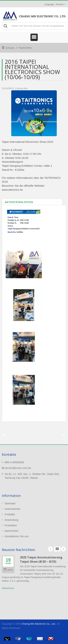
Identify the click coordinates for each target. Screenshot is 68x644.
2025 (8, 570)
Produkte (10, 514)
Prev (50, 549)
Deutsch (60, 4)
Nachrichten (25, 48)
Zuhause (10, 48)
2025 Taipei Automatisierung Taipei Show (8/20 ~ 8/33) (41, 559)
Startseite (10, 503)
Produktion (11, 525)
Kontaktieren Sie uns (17, 536)
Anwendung (11, 520)
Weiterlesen (8, 588)
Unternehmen (12, 509)
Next (63, 549)
